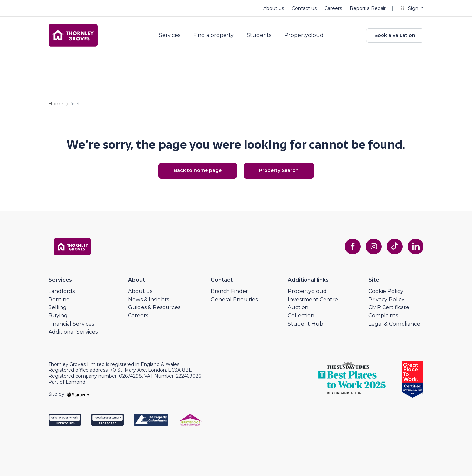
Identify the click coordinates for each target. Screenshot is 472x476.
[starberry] (78, 394)
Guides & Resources (154, 307)
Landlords (62, 291)
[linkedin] (416, 247)
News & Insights (149, 299)
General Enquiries (234, 299)
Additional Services (73, 332)
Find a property (214, 35)
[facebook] (353, 247)
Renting (59, 299)
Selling (58, 307)
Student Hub (305, 324)
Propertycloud (304, 35)
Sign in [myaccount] (411, 8)
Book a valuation (395, 35)
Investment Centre (313, 299)
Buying (58, 316)
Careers (333, 8)
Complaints (383, 316)
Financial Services (71, 324)
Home (56, 104)
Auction (298, 307)
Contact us (304, 8)
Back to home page (198, 170)
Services (170, 35)
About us (274, 8)
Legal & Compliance (394, 324)
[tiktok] (395, 247)
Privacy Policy (386, 299)
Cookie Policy (386, 291)
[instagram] (374, 247)
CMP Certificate (389, 307)
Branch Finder (229, 291)
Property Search (279, 170)
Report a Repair (368, 8)
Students (259, 35)
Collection (301, 316)
